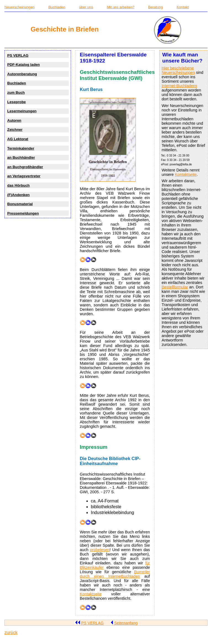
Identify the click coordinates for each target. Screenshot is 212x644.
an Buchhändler (21, 157)
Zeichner (15, 130)
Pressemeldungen (23, 213)
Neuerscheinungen (19, 7)
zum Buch (16, 92)
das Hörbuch (18, 185)
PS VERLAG (18, 55)
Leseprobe (16, 102)
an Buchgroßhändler (25, 167)
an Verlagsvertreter (24, 176)
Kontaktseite (186, 174)
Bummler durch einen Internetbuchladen (115, 574)
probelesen (100, 550)
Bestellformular (175, 287)
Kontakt (183, 7)
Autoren (14, 120)
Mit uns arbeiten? (121, 7)
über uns (86, 7)
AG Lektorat (18, 139)
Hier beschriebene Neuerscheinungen (178, 70)
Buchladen (57, 7)
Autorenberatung (22, 74)
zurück (11, 633)
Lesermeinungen (22, 111)
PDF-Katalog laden (23, 65)
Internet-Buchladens (179, 86)
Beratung (156, 7)
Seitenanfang (124, 623)
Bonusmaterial (20, 204)
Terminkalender (21, 148)
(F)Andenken (18, 195)
